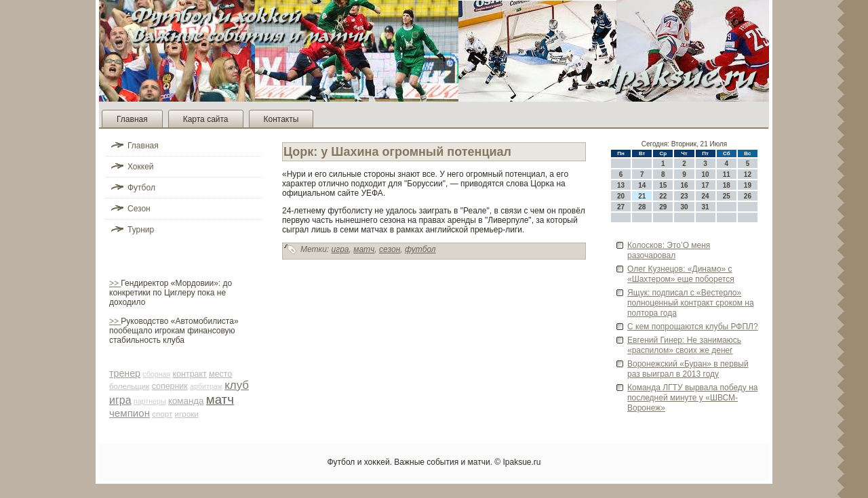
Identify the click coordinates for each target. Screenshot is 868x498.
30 (684, 207)
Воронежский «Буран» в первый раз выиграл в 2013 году (688, 369)
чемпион (130, 413)
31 (706, 207)
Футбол (141, 188)
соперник (170, 386)
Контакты (281, 119)
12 (748, 174)
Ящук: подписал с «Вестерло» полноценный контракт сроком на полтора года (691, 303)
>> (115, 283)
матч (220, 399)
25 (727, 196)
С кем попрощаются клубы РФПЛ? (693, 327)
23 (684, 196)
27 (621, 207)
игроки (187, 414)
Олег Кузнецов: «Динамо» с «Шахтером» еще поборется (681, 274)
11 (727, 174)
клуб (237, 385)
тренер (125, 373)
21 (642, 196)
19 (748, 185)
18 (727, 185)
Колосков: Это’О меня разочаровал (669, 250)
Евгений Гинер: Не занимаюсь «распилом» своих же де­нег (684, 345)
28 (642, 207)
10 (706, 174)
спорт (162, 414)
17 (706, 185)
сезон (390, 249)
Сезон (139, 209)
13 (621, 185)
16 (684, 185)
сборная (156, 374)
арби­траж (206, 386)
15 (663, 185)
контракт (190, 374)
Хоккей (141, 167)
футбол (420, 249)
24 (706, 196)
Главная (132, 119)
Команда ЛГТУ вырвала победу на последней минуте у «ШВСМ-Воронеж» (692, 398)
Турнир (141, 230)
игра (120, 400)
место (220, 374)
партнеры (150, 401)
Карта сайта (206, 119)
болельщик (129, 386)
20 (621, 196)
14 (642, 185)
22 (663, 196)
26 (748, 196)
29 (663, 207)
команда (186, 401)
